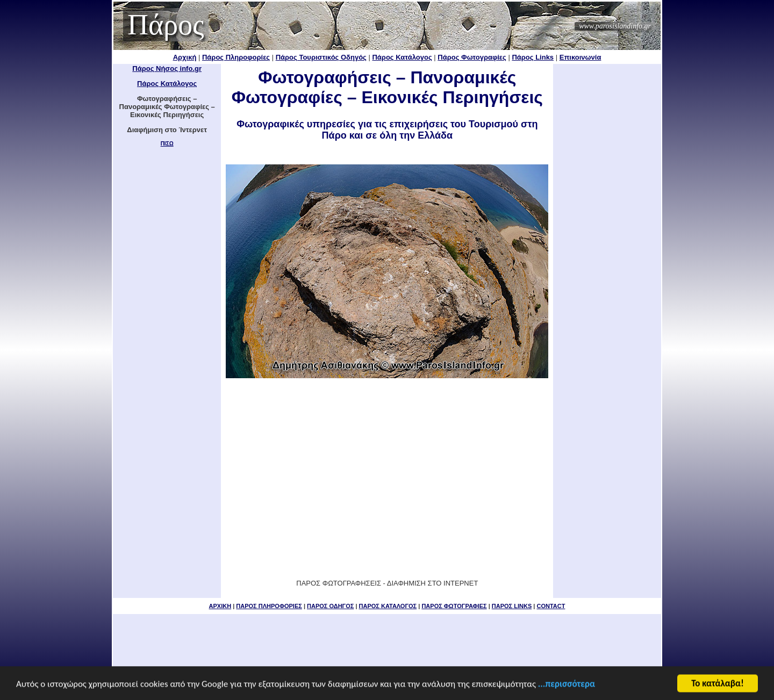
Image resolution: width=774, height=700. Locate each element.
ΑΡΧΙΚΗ (220, 606)
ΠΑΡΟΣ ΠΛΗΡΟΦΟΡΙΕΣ (269, 606)
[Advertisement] (387, 466)
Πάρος (166, 25)
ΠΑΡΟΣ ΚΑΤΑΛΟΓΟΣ (388, 606)
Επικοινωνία (580, 57)
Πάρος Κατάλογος (402, 57)
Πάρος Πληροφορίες (236, 57)
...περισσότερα (567, 685)
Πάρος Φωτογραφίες (472, 57)
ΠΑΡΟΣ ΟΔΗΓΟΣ (330, 606)
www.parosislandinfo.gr (615, 26)
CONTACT (551, 606)
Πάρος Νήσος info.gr (167, 68)
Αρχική (185, 57)
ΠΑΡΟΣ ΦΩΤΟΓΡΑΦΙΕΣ (454, 606)
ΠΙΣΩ (167, 144)
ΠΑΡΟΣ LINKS (512, 606)
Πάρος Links (533, 57)
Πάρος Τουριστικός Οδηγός (321, 57)
